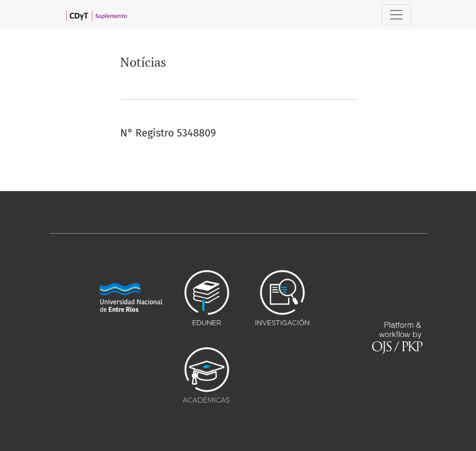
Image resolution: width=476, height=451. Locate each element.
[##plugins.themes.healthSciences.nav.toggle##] (396, 15)
